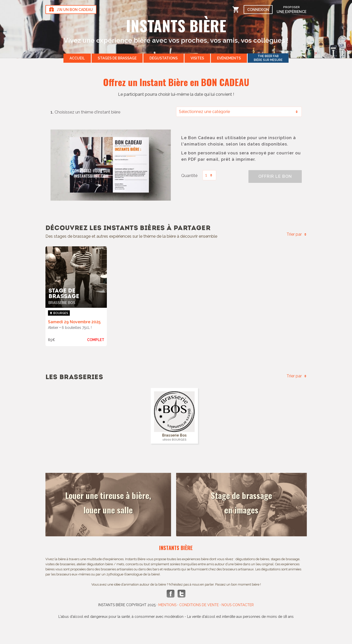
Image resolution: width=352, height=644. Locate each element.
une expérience (291, 9)
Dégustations (164, 58)
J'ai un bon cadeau (71, 10)
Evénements (229, 58)
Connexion (258, 10)
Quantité (189, 176)
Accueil (77, 58)
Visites (197, 58)
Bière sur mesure (268, 58)
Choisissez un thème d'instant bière (85, 112)
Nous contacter (238, 605)
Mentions (167, 605)
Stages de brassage (117, 58)
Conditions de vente (199, 605)
